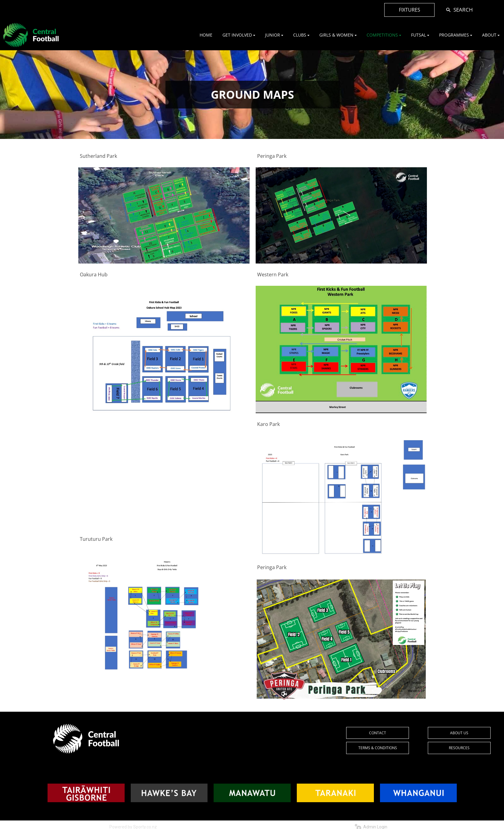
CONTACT (378, 733)
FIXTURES (410, 10)
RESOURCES (459, 748)
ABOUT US (459, 733)
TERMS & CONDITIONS (378, 748)
